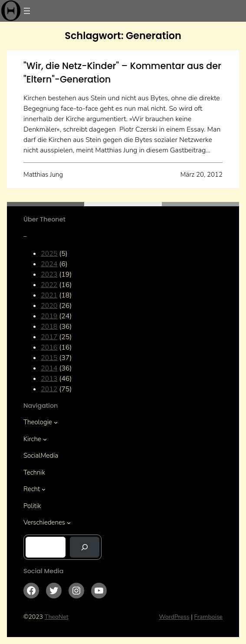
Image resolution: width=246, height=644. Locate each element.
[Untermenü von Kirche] (45, 439)
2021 (49, 295)
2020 (49, 306)
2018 (49, 327)
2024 (49, 264)
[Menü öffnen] (27, 11)
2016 (49, 347)
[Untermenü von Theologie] (56, 422)
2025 (49, 254)
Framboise (208, 617)
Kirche (32, 439)
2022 (49, 285)
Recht (32, 489)
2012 (49, 389)
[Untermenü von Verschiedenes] (69, 523)
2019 (49, 316)
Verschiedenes (44, 522)
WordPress (174, 617)
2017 (49, 337)
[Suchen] (85, 547)
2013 (49, 379)
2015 (49, 358)
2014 (49, 368)
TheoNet (57, 617)
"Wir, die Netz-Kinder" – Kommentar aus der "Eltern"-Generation (122, 73)
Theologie (38, 422)
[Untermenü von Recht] (44, 489)
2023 (49, 274)
